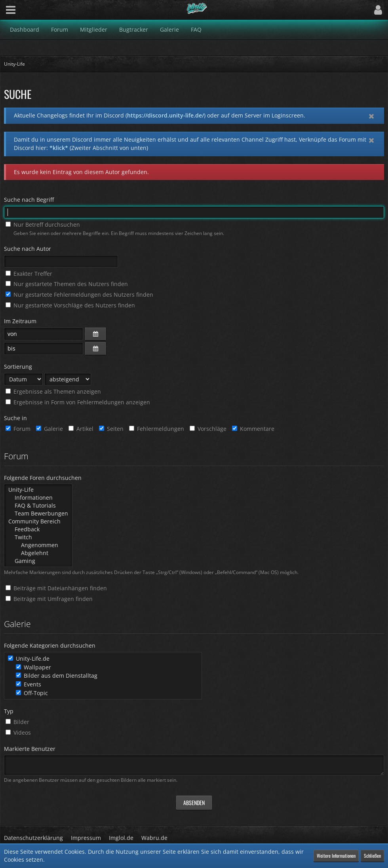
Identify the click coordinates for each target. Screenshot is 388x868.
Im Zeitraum (20, 321)
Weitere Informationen (336, 856)
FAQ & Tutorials (38, 506)
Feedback (38, 529)
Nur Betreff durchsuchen (43, 225)
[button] (11, 10)
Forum (18, 429)
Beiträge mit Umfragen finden (49, 599)
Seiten (111, 429)
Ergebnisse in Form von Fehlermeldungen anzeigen (78, 402)
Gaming (38, 561)
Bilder (17, 722)
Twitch (38, 537)
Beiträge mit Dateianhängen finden (56, 588)
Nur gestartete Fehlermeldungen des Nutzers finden (79, 295)
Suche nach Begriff (29, 200)
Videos (18, 732)
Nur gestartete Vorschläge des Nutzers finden (70, 305)
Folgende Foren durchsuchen (43, 478)
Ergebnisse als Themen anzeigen (53, 391)
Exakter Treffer (29, 274)
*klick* (59, 148)
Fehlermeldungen (157, 429)
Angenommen (38, 545)
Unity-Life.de (29, 659)
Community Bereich (38, 521)
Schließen (372, 856)
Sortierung (18, 367)
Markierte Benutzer (30, 749)
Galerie (49, 429)
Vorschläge (208, 429)
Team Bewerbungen (38, 514)
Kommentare (253, 429)
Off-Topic (32, 693)
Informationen (38, 498)
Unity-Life (38, 490)
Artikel (81, 429)
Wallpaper (33, 667)
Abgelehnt (38, 553)
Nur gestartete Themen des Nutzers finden (67, 284)
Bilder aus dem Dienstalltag (57, 676)
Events (29, 684)
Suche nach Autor (28, 249)
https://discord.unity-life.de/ (165, 115)
